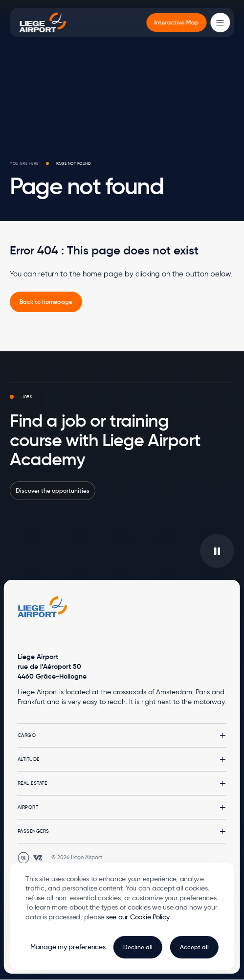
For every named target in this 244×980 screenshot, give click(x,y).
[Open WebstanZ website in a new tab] (38, 858)
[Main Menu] (221, 23)
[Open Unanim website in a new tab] (23, 858)
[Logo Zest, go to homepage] (43, 607)
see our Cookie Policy (138, 917)
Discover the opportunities (53, 490)
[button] (122, 735)
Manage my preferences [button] (68, 947)
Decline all (138, 947)
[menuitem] (177, 23)
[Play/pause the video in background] (217, 551)
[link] (46, 302)
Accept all (194, 947)
